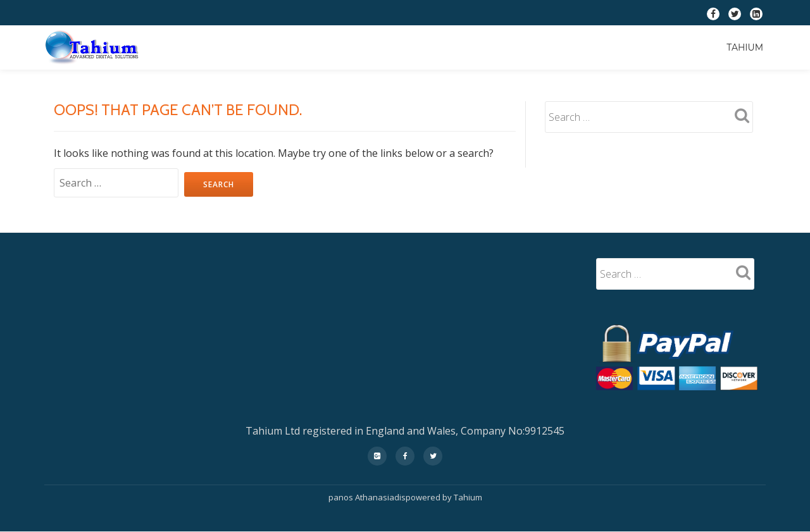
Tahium (745, 47)
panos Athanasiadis (367, 497)
